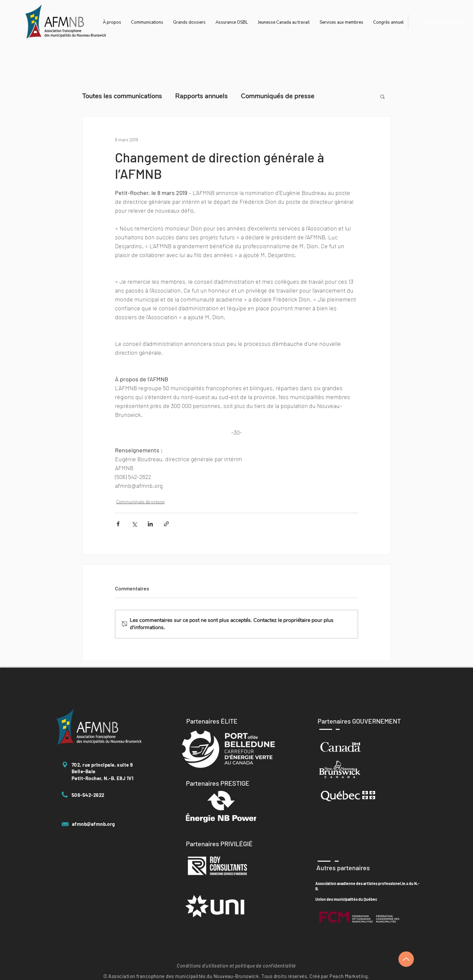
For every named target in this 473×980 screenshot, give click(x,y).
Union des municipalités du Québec (346, 899)
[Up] (406, 959)
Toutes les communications (122, 96)
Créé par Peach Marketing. (339, 976)
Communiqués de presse (278, 96)
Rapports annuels (201, 96)
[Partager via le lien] (166, 524)
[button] (383, 96)
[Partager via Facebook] (118, 524)
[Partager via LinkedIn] (150, 524)
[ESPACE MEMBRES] (445, 22)
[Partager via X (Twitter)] (134, 524)
